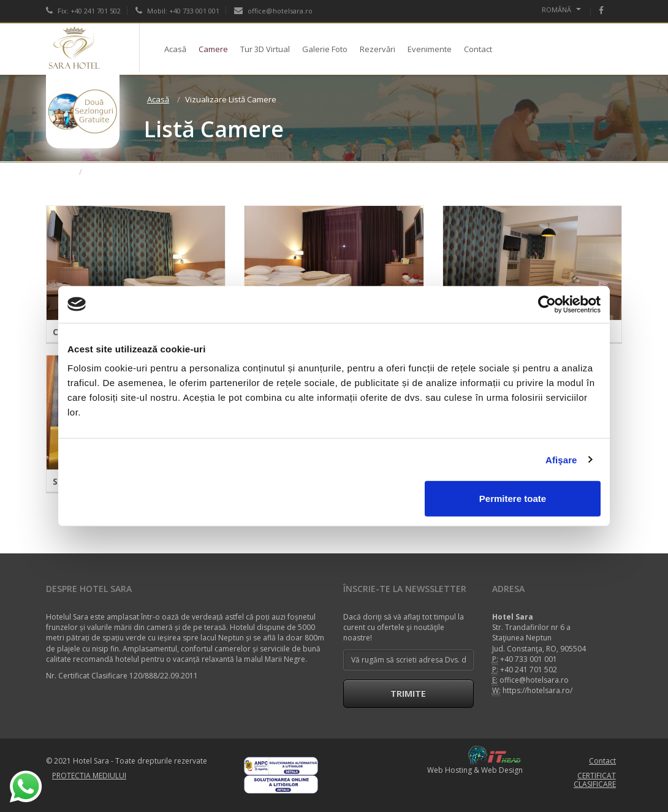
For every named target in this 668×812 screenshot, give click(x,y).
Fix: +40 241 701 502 (83, 11)
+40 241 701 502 (529, 670)
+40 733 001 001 (529, 659)
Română (561, 9)
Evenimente (430, 49)
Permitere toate (513, 499)
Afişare (561, 459)
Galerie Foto (325, 49)
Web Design (502, 770)
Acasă (175, 49)
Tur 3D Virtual (265, 49)
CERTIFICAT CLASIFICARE (595, 780)
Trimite (408, 693)
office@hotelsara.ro (273, 11)
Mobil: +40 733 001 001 (177, 11)
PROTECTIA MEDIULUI (89, 776)
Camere (213, 49)
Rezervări (378, 49)
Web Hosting (450, 770)
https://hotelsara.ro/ (537, 690)
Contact (478, 49)
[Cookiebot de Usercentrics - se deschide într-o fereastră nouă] (547, 304)
